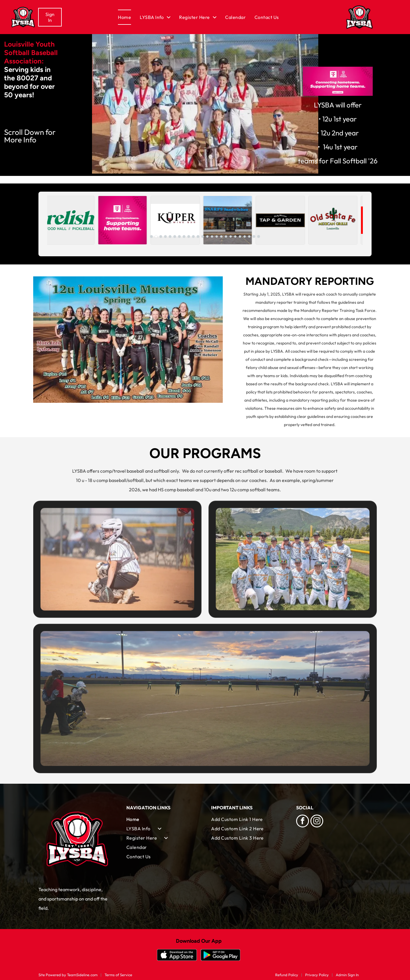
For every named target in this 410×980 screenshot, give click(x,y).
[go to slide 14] (212, 236)
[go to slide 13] (207, 236)
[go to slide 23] (254, 236)
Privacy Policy (317, 975)
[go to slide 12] (203, 236)
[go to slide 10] (193, 236)
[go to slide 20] (240, 236)
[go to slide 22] (249, 236)
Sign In (50, 17)
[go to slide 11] (198, 236)
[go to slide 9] (189, 236)
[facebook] (303, 822)
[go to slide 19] (235, 236)
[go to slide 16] (221, 236)
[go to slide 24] (259, 236)
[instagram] (317, 822)
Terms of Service (118, 975)
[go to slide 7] (179, 236)
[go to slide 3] (161, 236)
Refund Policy (287, 975)
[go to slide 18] (231, 236)
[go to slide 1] (151, 236)
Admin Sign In (347, 975)
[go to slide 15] (217, 236)
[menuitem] (129, 17)
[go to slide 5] (170, 236)
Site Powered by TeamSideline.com (68, 975)
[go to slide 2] (156, 236)
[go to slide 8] (184, 236)
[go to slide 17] (226, 236)
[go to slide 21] (245, 236)
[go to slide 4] (165, 236)
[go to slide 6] (175, 236)
